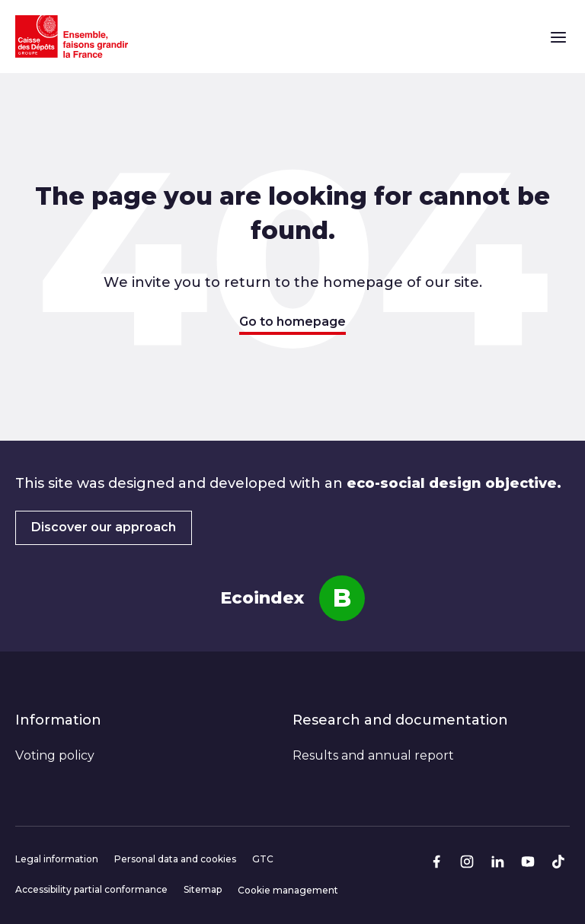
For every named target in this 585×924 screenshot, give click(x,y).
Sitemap (203, 889)
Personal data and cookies (175, 859)
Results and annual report (373, 755)
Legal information (57, 859)
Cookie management (288, 890)
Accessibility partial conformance (91, 889)
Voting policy (55, 755)
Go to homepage (292, 322)
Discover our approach (104, 527)
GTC (263, 859)
